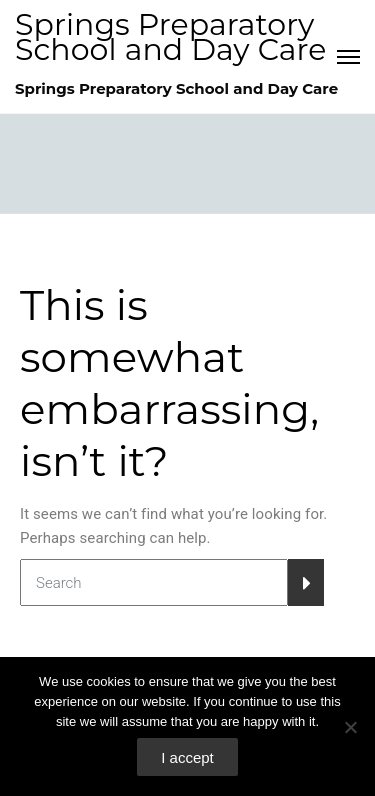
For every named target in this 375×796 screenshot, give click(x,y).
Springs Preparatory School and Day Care (171, 37)
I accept (187, 757)
